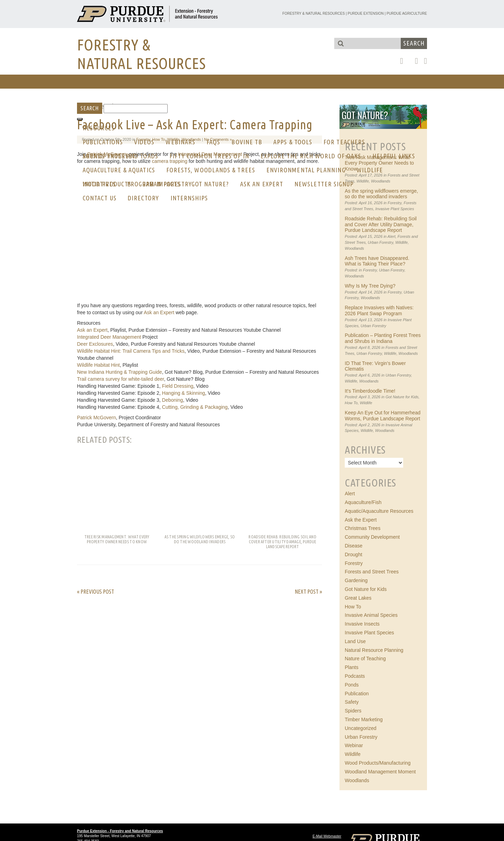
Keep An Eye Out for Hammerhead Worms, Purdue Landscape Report (383, 416)
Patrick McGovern (96, 418)
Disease (354, 546)
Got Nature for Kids (402, 397)
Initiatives (99, 184)
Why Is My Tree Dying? (370, 286)
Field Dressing (178, 386)
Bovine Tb (247, 142)
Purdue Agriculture (407, 13)
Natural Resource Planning (374, 650)
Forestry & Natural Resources (314, 13)
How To (351, 403)
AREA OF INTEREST (109, 156)
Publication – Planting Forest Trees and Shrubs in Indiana (383, 338)
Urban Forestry (381, 242)
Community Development (372, 537)
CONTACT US (100, 198)
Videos (144, 142)
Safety (352, 702)
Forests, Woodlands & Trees (211, 170)
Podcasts (355, 676)
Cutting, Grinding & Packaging (195, 407)
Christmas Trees (363, 528)
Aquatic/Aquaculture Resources (379, 511)
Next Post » (308, 592)
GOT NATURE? (210, 184)
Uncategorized (360, 728)
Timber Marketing (364, 719)
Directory (143, 198)
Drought (353, 554)
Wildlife (370, 170)
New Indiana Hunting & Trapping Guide (120, 372)
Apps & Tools (293, 142)
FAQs (213, 142)
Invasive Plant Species (395, 209)
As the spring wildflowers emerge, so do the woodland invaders (381, 194)
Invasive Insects (362, 624)
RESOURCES (99, 128)
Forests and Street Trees (372, 572)
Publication (357, 694)
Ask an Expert (262, 184)
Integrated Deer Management (109, 337)
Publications (103, 142)
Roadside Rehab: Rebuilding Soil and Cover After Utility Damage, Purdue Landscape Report (381, 225)
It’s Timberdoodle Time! (370, 391)
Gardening (356, 580)
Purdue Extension (366, 13)
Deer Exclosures (95, 344)
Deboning (173, 400)
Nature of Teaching (365, 659)
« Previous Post (96, 592)
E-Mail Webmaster (327, 836)
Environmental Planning (306, 170)
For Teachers (344, 142)
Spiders (353, 711)
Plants (352, 667)
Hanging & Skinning (184, 393)
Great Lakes (358, 598)
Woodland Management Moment (380, 772)
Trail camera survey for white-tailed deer (120, 379)
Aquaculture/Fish (363, 502)
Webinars (180, 142)
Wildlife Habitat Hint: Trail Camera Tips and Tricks (131, 351)
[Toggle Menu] (80, 119)
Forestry (395, 203)
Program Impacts (154, 184)
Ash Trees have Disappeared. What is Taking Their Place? (377, 261)
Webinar (354, 745)
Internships (189, 198)
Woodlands (381, 181)
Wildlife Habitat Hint (98, 365)
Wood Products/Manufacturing (378, 763)
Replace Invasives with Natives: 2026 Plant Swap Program (379, 311)
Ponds (352, 685)
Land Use (355, 641)
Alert (391, 236)
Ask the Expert (361, 520)
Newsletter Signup (324, 184)
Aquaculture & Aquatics (119, 170)
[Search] (136, 109)
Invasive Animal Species (371, 615)
